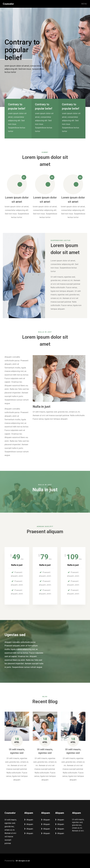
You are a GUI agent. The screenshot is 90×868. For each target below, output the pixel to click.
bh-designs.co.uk (23, 861)
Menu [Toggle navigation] (84, 4)
